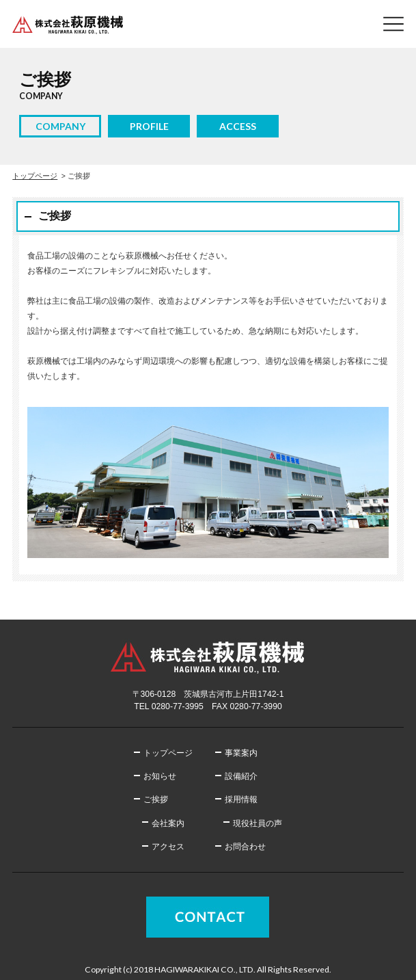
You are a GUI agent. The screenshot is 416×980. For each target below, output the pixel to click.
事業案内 (241, 753)
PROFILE (149, 126)
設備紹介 (241, 776)
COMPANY (60, 126)
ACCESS (238, 126)
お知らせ (160, 776)
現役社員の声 (258, 823)
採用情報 (241, 799)
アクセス (168, 847)
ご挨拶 (156, 799)
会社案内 (168, 823)
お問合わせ (245, 847)
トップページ (35, 176)
